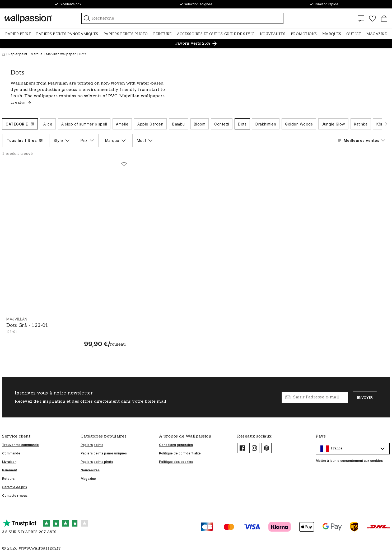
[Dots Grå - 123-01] (66, 332)
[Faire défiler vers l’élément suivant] (386, 124)
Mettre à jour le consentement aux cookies (349, 461)
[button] (18, 34)
